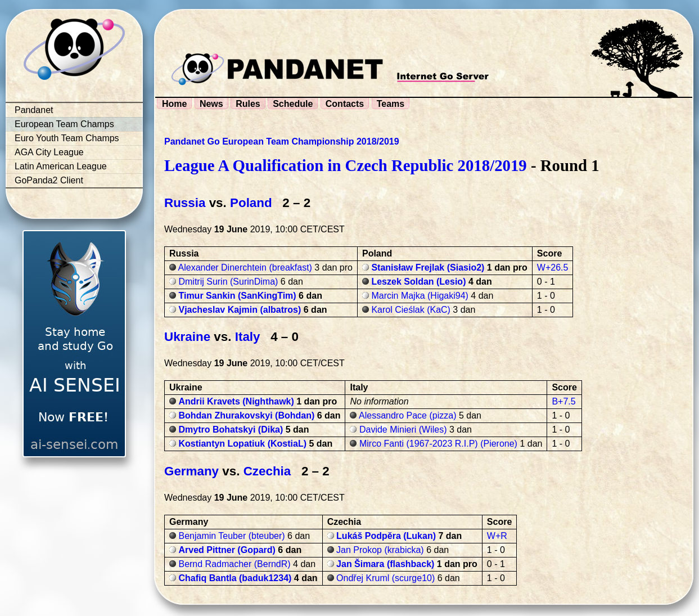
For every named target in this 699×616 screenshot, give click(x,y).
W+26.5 (553, 267)
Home (174, 104)
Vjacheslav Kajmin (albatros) (240, 310)
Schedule (293, 104)
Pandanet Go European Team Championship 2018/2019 (282, 141)
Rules (248, 104)
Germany (191, 471)
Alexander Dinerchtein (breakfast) (245, 267)
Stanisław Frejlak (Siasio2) (428, 267)
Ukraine (187, 337)
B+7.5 (563, 401)
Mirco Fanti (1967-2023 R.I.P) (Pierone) (438, 444)
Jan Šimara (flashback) (385, 564)
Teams (391, 104)
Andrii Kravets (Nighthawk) (236, 401)
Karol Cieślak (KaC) (411, 310)
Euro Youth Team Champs (67, 138)
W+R (497, 536)
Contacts (345, 104)
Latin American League (61, 166)
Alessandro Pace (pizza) (407, 415)
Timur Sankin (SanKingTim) (237, 296)
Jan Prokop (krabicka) (380, 550)
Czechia (267, 471)
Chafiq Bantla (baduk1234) (235, 578)
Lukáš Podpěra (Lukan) (386, 536)
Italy (248, 337)
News (211, 104)
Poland (251, 203)
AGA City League (49, 152)
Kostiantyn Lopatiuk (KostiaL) (242, 444)
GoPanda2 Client (49, 180)
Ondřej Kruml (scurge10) (385, 578)
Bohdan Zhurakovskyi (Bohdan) (246, 415)
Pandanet (34, 110)
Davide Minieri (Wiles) (403, 430)
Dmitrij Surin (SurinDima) (228, 282)
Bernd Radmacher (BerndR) (234, 564)
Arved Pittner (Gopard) (227, 550)
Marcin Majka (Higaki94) (420, 296)
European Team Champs (64, 124)
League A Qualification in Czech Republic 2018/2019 (346, 165)
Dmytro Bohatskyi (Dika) (231, 430)
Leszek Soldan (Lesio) (418, 282)
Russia (185, 203)
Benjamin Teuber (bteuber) (231, 536)
